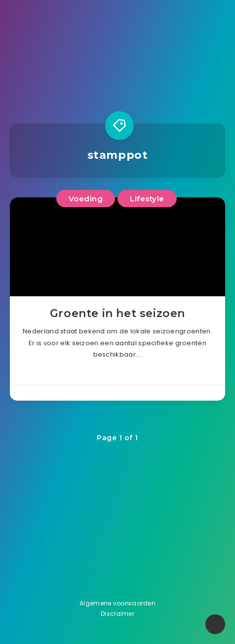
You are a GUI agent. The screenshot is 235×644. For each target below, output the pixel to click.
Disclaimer (117, 614)
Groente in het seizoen (117, 313)
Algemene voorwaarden (117, 603)
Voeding (86, 199)
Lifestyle (147, 199)
